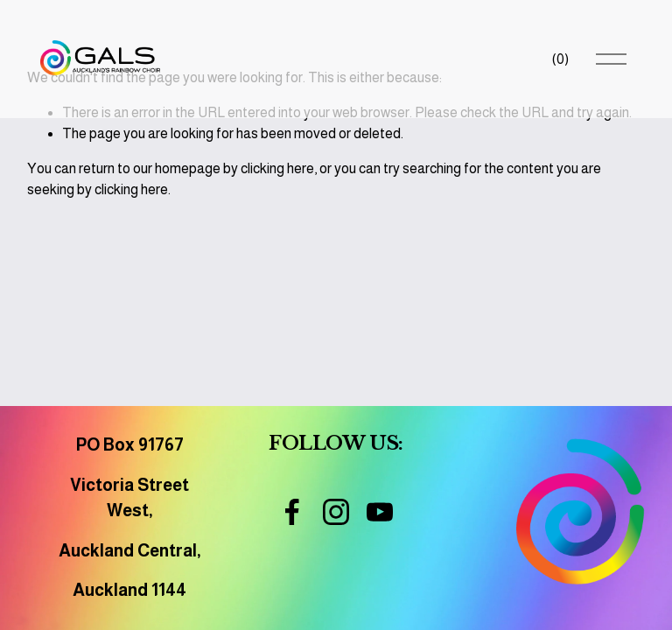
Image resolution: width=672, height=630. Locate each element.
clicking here (277, 168)
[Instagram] (336, 512)
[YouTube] (380, 512)
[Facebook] (292, 512)
